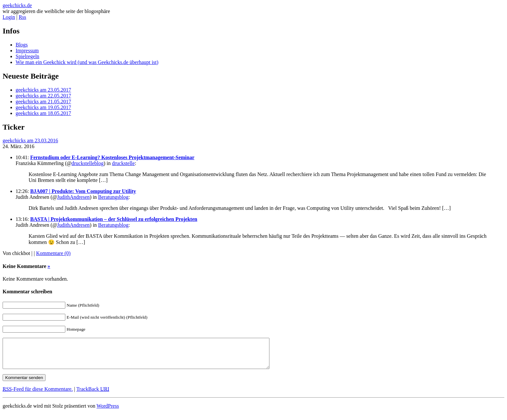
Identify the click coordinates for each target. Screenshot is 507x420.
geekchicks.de (17, 5)
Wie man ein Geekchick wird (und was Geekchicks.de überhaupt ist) (87, 62)
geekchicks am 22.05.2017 (43, 96)
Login (9, 17)
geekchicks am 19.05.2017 (43, 107)
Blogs (22, 45)
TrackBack (93, 395)
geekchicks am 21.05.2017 (43, 102)
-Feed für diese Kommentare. (38, 395)
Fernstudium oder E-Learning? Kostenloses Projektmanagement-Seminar (112, 157)
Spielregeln (27, 56)
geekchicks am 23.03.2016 (30, 140)
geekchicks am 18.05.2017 (43, 113)
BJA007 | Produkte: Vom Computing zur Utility (83, 191)
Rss (22, 17)
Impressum (27, 51)
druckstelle (123, 163)
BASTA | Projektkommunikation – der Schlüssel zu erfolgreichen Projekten (114, 219)
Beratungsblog (113, 197)
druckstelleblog (88, 163)
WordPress (108, 412)
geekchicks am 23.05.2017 (43, 90)
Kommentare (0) (53, 253)
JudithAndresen (73, 197)
